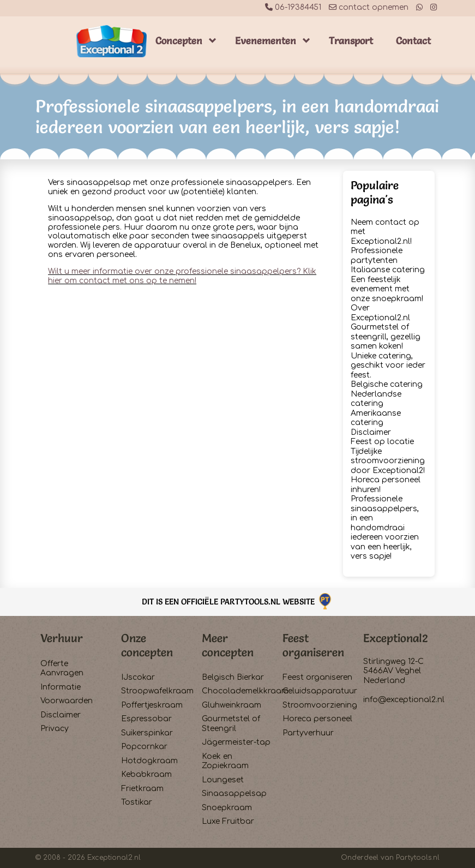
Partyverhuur (308, 733)
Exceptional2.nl (114, 858)
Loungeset (223, 780)
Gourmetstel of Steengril (231, 724)
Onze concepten (147, 645)
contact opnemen (369, 7)
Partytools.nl (418, 858)
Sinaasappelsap (234, 794)
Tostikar (137, 802)
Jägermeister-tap (236, 742)
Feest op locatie (382, 442)
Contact (413, 41)
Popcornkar (144, 747)
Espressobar (146, 719)
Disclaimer (371, 432)
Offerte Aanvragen (62, 669)
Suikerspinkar (147, 733)
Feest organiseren (313, 645)
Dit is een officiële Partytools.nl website (237, 601)
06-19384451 (293, 7)
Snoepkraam (227, 808)
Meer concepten (228, 645)
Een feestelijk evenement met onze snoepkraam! (387, 289)
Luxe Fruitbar (228, 821)
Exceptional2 (396, 638)
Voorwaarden (67, 701)
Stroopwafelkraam (157, 691)
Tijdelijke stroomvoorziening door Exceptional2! (388, 461)
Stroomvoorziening (318, 705)
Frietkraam (142, 789)
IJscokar (138, 677)
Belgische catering (387, 384)
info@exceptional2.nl (404, 700)
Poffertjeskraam (152, 705)
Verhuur (62, 638)
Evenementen (266, 41)
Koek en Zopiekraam (225, 761)
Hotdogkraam (149, 761)
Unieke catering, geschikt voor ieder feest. (388, 366)
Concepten (179, 41)
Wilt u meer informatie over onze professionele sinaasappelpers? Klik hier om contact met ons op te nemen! (182, 276)
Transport (351, 41)
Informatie (61, 687)
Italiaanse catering (388, 270)
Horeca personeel (317, 719)
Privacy (55, 729)
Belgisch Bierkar (233, 677)
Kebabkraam (146, 774)
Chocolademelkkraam (237, 691)
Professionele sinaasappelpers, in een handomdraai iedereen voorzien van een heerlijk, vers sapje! (385, 528)
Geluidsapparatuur (318, 691)
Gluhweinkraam (232, 705)
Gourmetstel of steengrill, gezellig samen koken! (386, 337)
